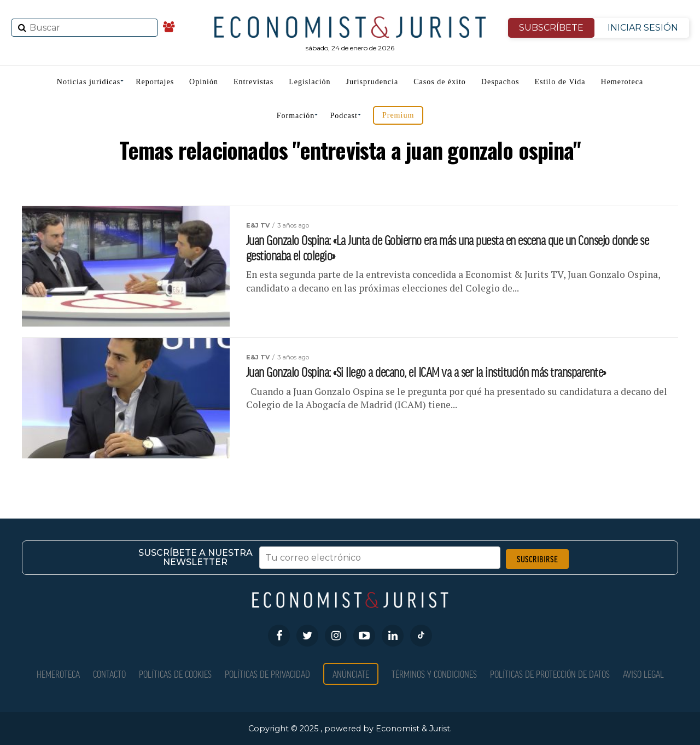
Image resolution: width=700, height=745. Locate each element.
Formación (296, 116)
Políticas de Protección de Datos (550, 674)
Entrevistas (253, 82)
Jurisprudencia (372, 82)
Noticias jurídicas (89, 82)
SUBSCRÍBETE (551, 28)
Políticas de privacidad (267, 674)
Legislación (310, 82)
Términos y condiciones (434, 674)
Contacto (109, 674)
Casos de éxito (440, 82)
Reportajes (155, 82)
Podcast (344, 116)
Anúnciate (351, 674)
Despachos (500, 82)
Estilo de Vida (560, 82)
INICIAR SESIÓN (643, 28)
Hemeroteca (622, 82)
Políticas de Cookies (175, 674)
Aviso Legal (643, 674)
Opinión (204, 82)
